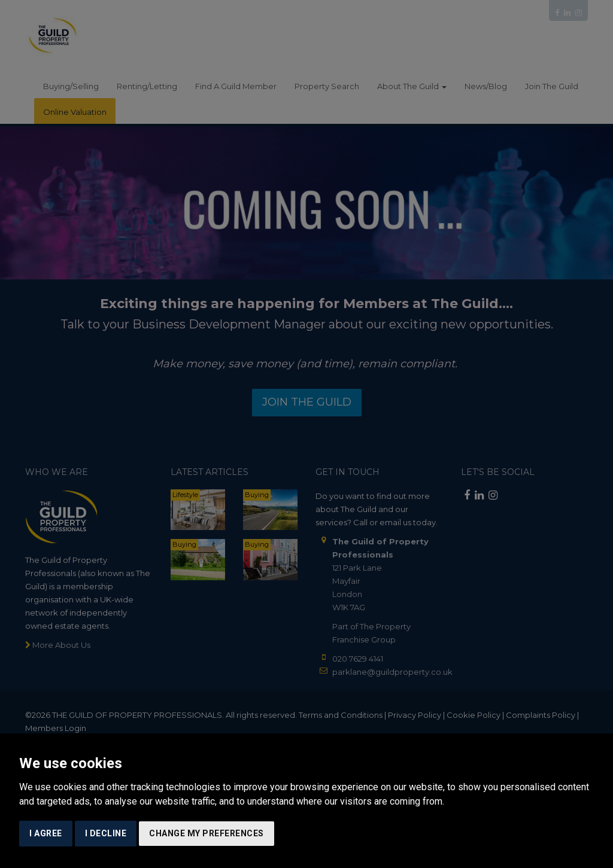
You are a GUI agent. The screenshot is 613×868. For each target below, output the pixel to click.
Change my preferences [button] (207, 833)
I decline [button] (106, 833)
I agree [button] (46, 833)
